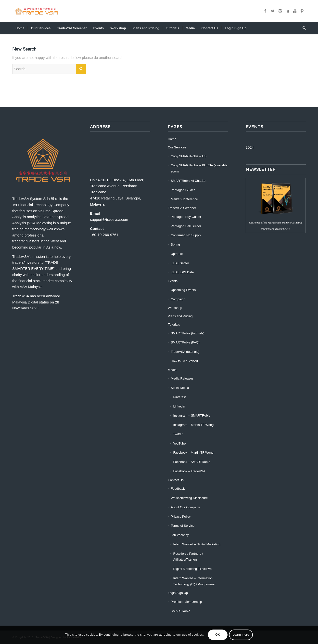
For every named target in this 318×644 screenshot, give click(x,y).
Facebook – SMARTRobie (192, 462)
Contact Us (176, 480)
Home (172, 139)
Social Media (180, 388)
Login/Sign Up (178, 593)
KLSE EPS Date (182, 272)
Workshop (175, 308)
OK (218, 635)
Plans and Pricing (180, 316)
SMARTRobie (180, 611)
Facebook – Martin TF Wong (193, 453)
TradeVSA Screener (182, 208)
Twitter (178, 434)
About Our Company (185, 507)
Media (172, 370)
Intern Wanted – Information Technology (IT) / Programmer (194, 581)
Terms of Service (183, 526)
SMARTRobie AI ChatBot (188, 181)
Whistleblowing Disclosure (189, 498)
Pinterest (179, 397)
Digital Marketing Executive (192, 569)
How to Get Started (184, 361)
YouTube (179, 443)
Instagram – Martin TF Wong (193, 425)
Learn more (241, 635)
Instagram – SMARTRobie (192, 415)
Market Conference (184, 199)
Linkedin (179, 406)
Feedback (178, 489)
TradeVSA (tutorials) (185, 352)
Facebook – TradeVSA (189, 471)
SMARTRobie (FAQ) (185, 342)
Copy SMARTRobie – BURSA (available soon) (199, 168)
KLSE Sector (180, 263)
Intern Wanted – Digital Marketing (197, 544)
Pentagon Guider (183, 190)
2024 (250, 147)
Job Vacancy (180, 535)
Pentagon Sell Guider (186, 226)
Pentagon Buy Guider (186, 217)
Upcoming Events (183, 290)
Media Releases (182, 378)
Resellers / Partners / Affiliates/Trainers (188, 557)
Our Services (177, 147)
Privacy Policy (181, 517)
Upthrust (177, 254)
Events (173, 281)
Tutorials (174, 324)
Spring (175, 244)
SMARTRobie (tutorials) (187, 333)
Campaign (178, 299)
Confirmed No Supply (186, 235)
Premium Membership (186, 602)
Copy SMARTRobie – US (189, 156)
